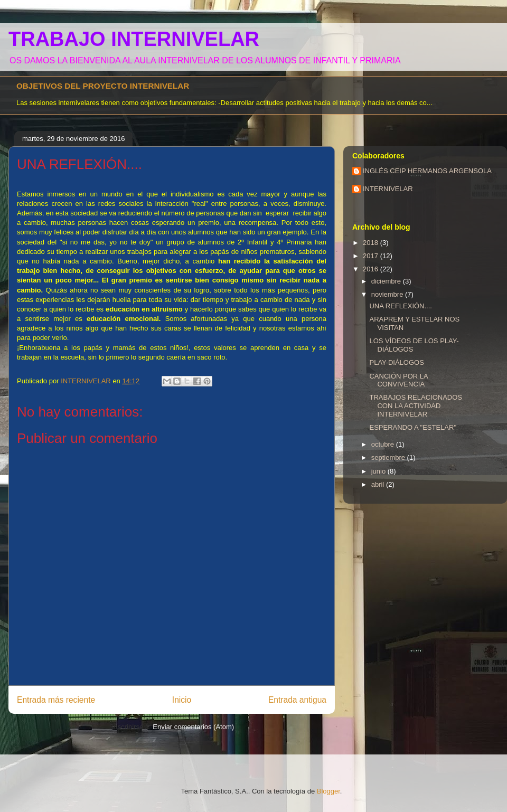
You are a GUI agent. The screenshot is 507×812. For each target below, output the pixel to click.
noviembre (388, 294)
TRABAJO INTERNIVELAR (134, 39)
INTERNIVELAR (388, 189)
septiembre (389, 457)
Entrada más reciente (56, 700)
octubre (384, 444)
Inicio (182, 700)
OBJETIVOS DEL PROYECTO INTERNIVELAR (103, 86)
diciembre (387, 281)
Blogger (328, 791)
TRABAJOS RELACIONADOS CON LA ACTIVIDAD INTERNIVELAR (416, 405)
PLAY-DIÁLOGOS (396, 362)
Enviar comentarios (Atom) (193, 727)
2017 (372, 256)
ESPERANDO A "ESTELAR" (413, 427)
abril (379, 484)
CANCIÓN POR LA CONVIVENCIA (398, 380)
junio (379, 471)
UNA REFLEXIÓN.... (400, 306)
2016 (372, 269)
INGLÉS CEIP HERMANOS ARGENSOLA (427, 171)
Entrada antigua (297, 700)
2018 (372, 243)
